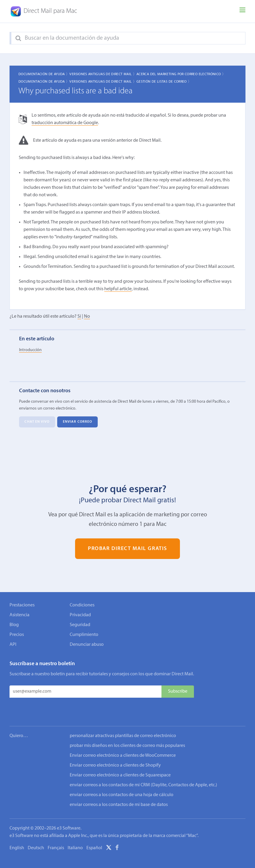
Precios (17, 635)
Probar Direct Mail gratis (127, 549)
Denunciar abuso (87, 645)
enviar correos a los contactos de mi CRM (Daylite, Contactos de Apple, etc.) (143, 767)
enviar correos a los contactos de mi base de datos (119, 787)
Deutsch (36, 830)
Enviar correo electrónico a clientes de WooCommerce (123, 737)
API (13, 645)
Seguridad (80, 625)
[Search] (18, 38)
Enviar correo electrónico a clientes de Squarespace (120, 757)
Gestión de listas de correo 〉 (164, 82)
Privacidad (80, 615)
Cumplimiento (84, 635)
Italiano (75, 830)
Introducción (30, 350)
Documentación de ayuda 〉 (44, 74)
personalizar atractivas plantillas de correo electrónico (123, 718)
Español (94, 830)
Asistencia (20, 615)
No (87, 317)
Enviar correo (77, 422)
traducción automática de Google (65, 123)
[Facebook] (117, 830)
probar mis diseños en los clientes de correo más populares (127, 728)
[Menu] (242, 11)
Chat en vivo (37, 422)
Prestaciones (22, 605)
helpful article (118, 289)
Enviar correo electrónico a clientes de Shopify (115, 747)
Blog (14, 625)
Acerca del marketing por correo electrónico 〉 (181, 74)
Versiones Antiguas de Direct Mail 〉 (103, 74)
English (17, 830)
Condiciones (82, 605)
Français (56, 830)
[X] (109, 830)
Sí (79, 317)
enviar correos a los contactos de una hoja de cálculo (122, 777)
